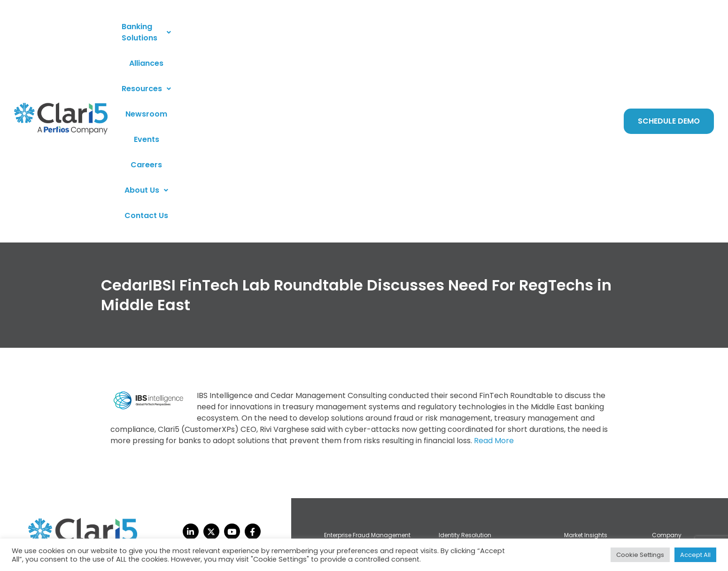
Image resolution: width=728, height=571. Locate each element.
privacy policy (60, 536)
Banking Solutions (198, 33)
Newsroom (369, 33)
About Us (497, 33)
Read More (494, 264)
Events (412, 33)
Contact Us (550, 33)
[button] (198, 33)
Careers (450, 33)
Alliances (263, 33)
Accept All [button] (695, 555)
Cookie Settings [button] (640, 555)
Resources (314, 33)
